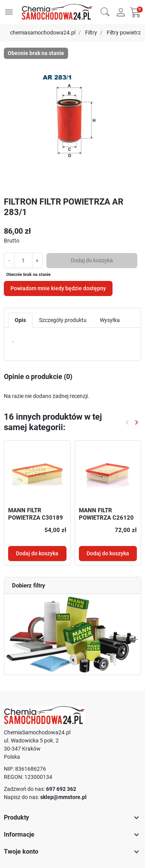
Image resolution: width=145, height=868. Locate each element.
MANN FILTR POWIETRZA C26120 (106, 514)
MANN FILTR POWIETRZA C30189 (36, 514)
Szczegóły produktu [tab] (63, 320)
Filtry (91, 33)
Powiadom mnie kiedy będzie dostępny (58, 288)
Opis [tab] (20, 320)
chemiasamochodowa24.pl (43, 33)
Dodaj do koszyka (92, 260)
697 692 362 (61, 789)
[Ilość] (23, 260)
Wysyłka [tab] (110, 320)
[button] (105, 11)
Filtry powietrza (125, 33)
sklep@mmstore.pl (63, 797)
